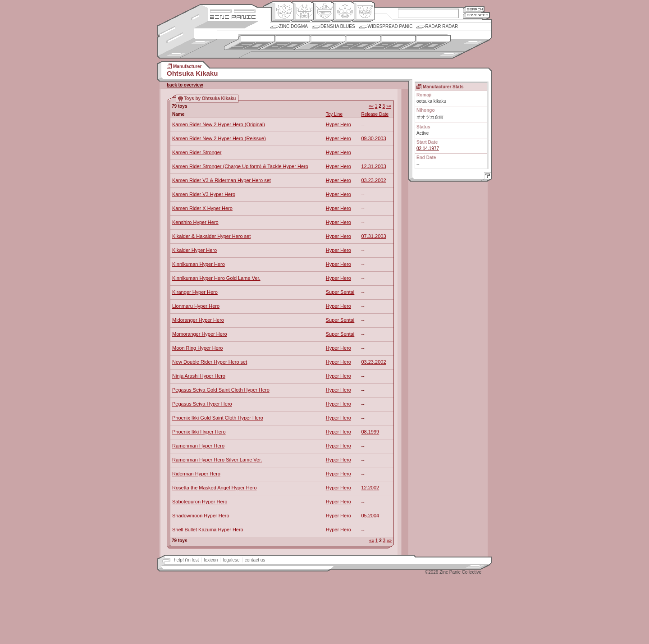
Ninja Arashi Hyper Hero (199, 376)
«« (371, 106)
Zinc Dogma (293, 26)
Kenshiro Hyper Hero (195, 222)
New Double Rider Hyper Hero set (210, 362)
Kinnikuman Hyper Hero (199, 264)
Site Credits (233, 10)
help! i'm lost (186, 560)
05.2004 (370, 516)
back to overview (185, 85)
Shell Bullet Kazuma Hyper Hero (208, 530)
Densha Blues (338, 26)
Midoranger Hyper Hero (198, 320)
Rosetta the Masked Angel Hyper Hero (215, 488)
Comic (363, 12)
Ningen (343, 12)
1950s (249, 43)
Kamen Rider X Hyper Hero (202, 208)
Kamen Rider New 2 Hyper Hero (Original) (219, 124)
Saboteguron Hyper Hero (200, 502)
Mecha (323, 12)
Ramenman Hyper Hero (198, 446)
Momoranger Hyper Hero (200, 334)
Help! (486, 177)
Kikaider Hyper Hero (194, 250)
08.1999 (370, 432)
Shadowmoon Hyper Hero (201, 516)
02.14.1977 (428, 148)
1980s (355, 43)
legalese (231, 560)
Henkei (303, 12)
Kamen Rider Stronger (197, 152)
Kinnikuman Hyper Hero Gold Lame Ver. (216, 278)
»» (389, 106)
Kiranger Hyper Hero (195, 292)
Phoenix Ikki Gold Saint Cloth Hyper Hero (218, 418)
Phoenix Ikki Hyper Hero (199, 432)
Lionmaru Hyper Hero (196, 306)
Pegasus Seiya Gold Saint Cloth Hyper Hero (221, 390)
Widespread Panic (390, 26)
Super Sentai (340, 292)
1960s (285, 43)
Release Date (375, 114)
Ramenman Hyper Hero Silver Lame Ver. (217, 460)
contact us (255, 560)
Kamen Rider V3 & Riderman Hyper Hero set (222, 180)
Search (474, 9)
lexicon (211, 560)
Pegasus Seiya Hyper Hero (202, 404)
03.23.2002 (373, 180)
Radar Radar (441, 26)
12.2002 (370, 488)
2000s (425, 43)
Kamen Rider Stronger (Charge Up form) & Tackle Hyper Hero (240, 166)
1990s (390, 43)
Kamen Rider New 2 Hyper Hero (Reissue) (219, 138)
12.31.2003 (373, 166)
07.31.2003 (373, 236)
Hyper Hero (338, 124)
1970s (320, 43)
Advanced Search (476, 16)
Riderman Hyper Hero (196, 474)
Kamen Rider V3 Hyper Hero (204, 194)
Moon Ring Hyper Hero (198, 348)
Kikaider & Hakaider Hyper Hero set (211, 236)
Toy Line (334, 114)
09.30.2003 (373, 138)
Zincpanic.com (233, 16)
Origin (282, 12)
